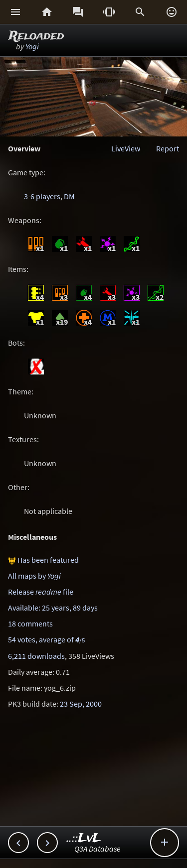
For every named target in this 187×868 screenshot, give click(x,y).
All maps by (34, 576)
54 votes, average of (46, 639)
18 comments (30, 623)
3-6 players (42, 196)
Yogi (32, 46)
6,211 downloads (36, 656)
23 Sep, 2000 (81, 704)
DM (69, 196)
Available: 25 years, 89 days (53, 608)
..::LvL (84, 838)
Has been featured (48, 560)
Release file (41, 592)
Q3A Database (97, 849)
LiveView (126, 148)
